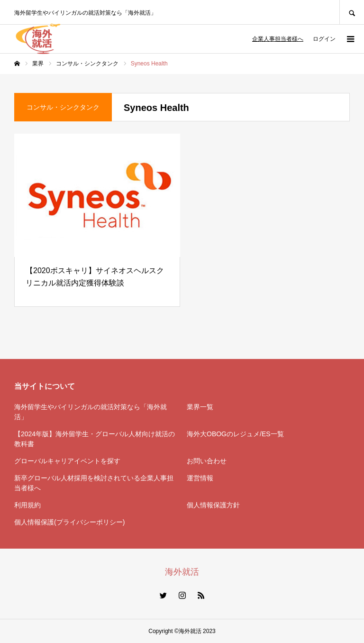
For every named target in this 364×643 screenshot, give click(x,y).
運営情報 (200, 478)
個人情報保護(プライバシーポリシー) (69, 522)
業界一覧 (200, 407)
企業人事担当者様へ (278, 39)
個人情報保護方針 (213, 505)
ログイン (324, 39)
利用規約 (27, 505)
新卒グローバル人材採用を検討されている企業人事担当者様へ (94, 483)
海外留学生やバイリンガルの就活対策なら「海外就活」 (91, 412)
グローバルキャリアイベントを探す (67, 461)
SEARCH (352, 12)
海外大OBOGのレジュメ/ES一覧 (235, 434)
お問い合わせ (207, 461)
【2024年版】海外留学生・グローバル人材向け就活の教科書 (95, 439)
